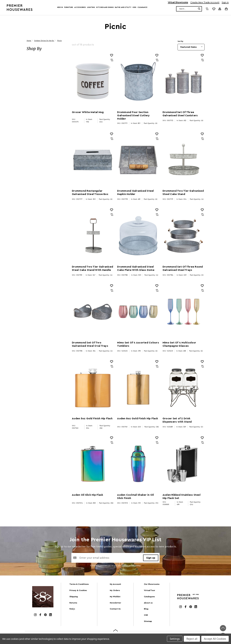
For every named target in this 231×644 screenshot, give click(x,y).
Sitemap (148, 621)
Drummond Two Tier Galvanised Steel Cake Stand (183, 192)
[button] (46, 49)
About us (148, 603)
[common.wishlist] (214, 9)
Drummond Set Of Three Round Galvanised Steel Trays (183, 268)
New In (60, 7)
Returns (73, 603)
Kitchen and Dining (105, 7)
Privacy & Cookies (78, 590)
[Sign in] (220, 9)
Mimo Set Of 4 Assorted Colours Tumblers (138, 344)
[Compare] (207, 9)
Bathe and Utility (123, 7)
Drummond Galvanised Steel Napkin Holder (135, 192)
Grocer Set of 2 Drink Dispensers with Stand (177, 420)
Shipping (74, 597)
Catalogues (149, 597)
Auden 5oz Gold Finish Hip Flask (92, 418)
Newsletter (115, 603)
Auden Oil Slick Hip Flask (87, 495)
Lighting (91, 7)
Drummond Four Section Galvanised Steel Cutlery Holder (133, 115)
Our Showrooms (152, 584)
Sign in (225, 3)
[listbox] (191, 47)
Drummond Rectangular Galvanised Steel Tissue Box (90, 192)
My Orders (115, 590)
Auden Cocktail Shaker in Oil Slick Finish (135, 496)
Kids (135, 7)
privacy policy (135, 566)
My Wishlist (115, 597)
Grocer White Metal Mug (88, 112)
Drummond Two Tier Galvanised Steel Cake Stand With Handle (92, 268)
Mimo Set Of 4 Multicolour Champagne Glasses (179, 344)
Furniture (69, 7)
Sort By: (181, 41)
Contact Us (115, 609)
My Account (115, 584)
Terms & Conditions (79, 584)
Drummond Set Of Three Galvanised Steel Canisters (180, 114)
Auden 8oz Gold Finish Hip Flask (138, 418)
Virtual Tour (149, 590)
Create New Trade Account (205, 3)
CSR (146, 615)
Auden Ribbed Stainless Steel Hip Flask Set (181, 496)
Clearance (142, 7)
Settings (175, 639)
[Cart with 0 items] (226, 9)
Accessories (80, 7)
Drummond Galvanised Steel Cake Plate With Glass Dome (136, 268)
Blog (146, 609)
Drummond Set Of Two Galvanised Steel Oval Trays (90, 344)
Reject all (192, 639)
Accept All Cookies (215, 639)
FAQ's (72, 609)
